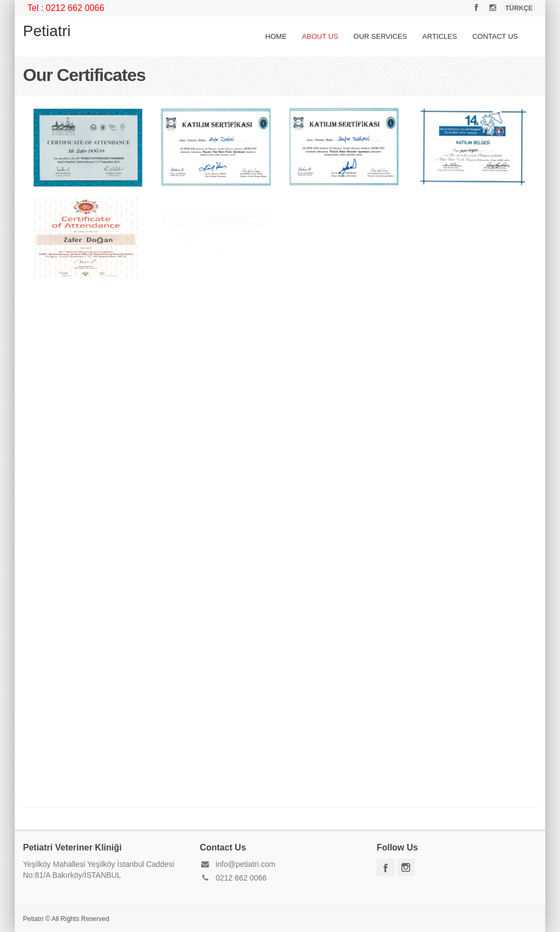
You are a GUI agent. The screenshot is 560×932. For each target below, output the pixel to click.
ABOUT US (320, 36)
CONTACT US (495, 36)
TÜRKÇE (519, 8)
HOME (276, 36)
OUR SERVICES (380, 36)
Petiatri (47, 31)
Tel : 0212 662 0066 (66, 8)
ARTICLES (439, 36)
